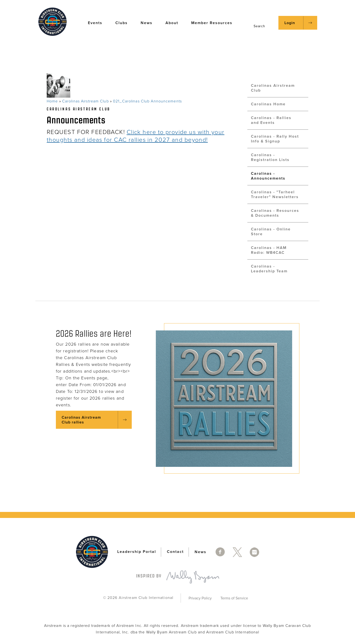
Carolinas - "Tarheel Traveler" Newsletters (275, 195)
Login (290, 23)
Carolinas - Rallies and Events (271, 120)
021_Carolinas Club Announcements (147, 101)
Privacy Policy (200, 598)
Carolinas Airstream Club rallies (81, 420)
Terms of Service (234, 598)
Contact (175, 552)
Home (52, 101)
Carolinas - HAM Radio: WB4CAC (269, 250)
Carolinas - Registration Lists (270, 157)
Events (97, 23)
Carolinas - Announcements (268, 176)
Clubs (124, 23)
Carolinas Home (268, 104)
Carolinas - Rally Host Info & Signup (275, 139)
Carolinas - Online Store (271, 232)
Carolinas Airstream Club (85, 101)
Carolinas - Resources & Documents (275, 213)
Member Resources (214, 23)
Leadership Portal (137, 552)
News (149, 23)
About (174, 23)
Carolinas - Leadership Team (269, 269)
